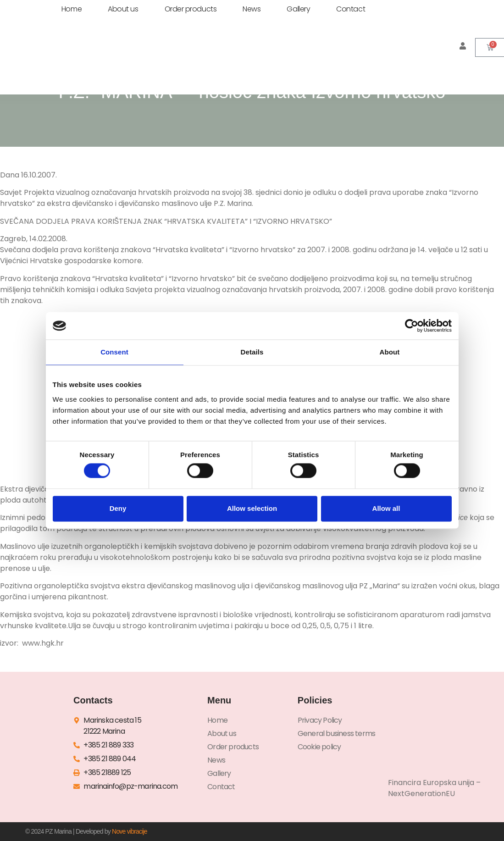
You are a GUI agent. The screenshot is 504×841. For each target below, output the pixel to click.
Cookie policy (319, 747)
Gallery (298, 9)
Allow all (386, 508)
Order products (191, 9)
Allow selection (252, 508)
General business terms (336, 733)
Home (72, 9)
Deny (118, 508)
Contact (351, 9)
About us (123, 9)
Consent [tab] (114, 352)
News (252, 9)
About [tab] (390, 352)
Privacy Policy (320, 720)
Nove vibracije (130, 831)
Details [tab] (252, 352)
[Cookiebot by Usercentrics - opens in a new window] (412, 326)
